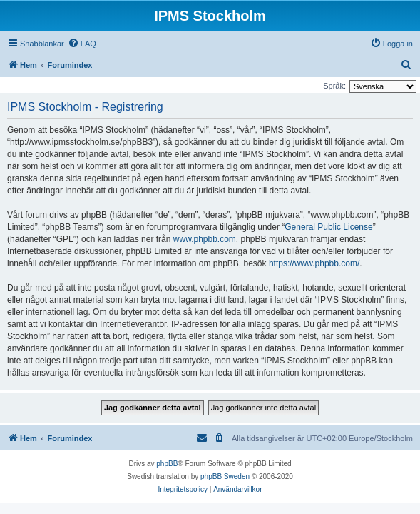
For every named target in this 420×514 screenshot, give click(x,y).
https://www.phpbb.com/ (314, 263)
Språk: (334, 86)
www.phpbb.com (205, 239)
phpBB (167, 464)
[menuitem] (82, 44)
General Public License (328, 227)
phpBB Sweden (225, 477)
